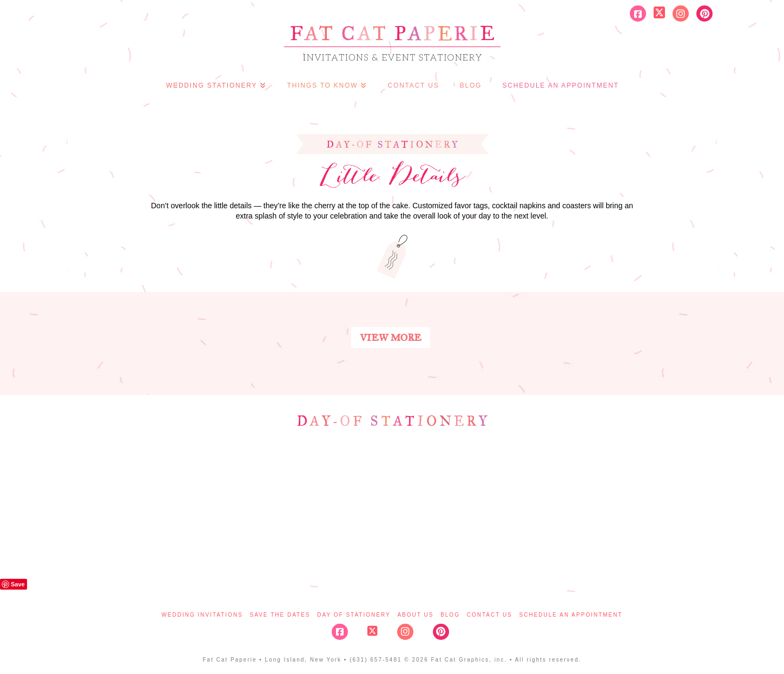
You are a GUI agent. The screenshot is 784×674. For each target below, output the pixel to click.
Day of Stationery (354, 615)
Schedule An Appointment (571, 615)
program (189, 505)
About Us (415, 615)
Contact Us (490, 615)
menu (433, 501)
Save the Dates (280, 615)
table (352, 505)
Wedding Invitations (202, 615)
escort (271, 505)
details (595, 505)
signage (514, 505)
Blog (450, 615)
